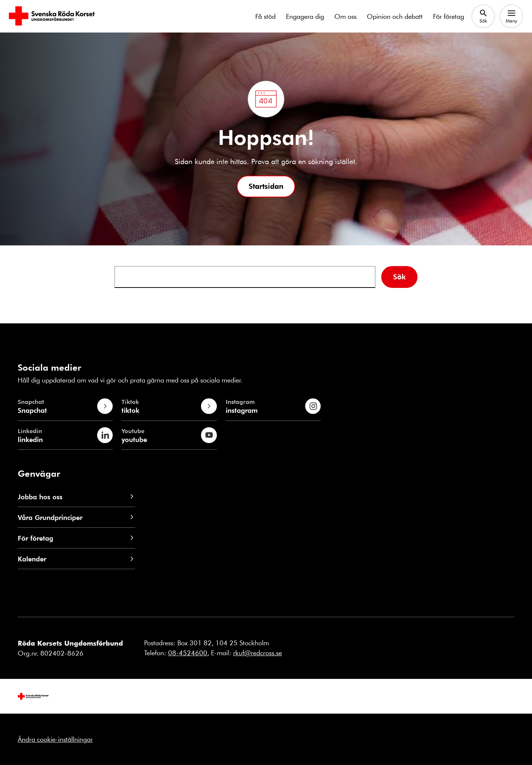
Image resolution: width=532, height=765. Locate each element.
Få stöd (265, 16)
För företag (449, 16)
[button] (266, 186)
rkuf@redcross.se (258, 653)
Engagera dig (305, 16)
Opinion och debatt (395, 16)
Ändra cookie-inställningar (55, 739)
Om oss (345, 16)
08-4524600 (188, 653)
